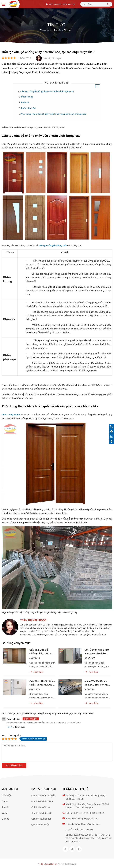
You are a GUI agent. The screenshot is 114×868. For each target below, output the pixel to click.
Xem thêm (36, 671)
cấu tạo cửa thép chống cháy (21, 612)
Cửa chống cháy (70, 612)
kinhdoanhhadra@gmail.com (86, 823)
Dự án (5, 801)
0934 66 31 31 (98, 812)
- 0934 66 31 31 (68, 4)
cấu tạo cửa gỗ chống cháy (48, 612)
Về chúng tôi (10, 788)
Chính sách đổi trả (41, 806)
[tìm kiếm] (109, 4)
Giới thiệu (7, 795)
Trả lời (9, 727)
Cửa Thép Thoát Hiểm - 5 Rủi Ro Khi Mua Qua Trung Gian (42, 683)
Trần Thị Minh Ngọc (33, 619)
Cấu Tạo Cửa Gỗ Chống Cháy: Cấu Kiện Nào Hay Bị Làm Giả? (42, 651)
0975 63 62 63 (55, 4)
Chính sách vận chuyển (43, 795)
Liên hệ (5, 818)
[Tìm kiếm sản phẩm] (96, 4)
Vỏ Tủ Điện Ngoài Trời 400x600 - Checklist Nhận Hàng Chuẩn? (97, 651)
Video (5, 812)
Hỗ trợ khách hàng (44, 788)
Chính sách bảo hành (42, 801)
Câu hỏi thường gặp (41, 818)
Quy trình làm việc (41, 824)
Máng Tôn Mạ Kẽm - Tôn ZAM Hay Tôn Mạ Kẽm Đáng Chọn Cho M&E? (97, 683)
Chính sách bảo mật (42, 812)
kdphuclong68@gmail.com (85, 818)
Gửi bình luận (14, 766)
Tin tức (5, 806)
